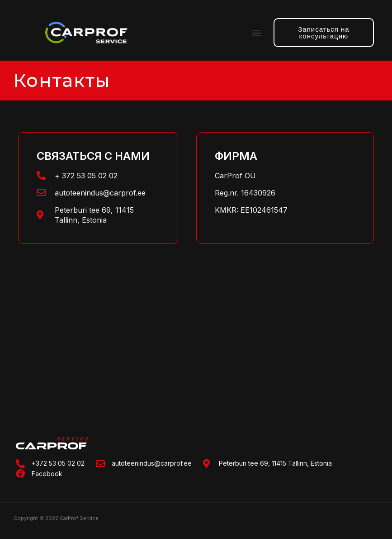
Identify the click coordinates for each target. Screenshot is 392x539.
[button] (257, 33)
